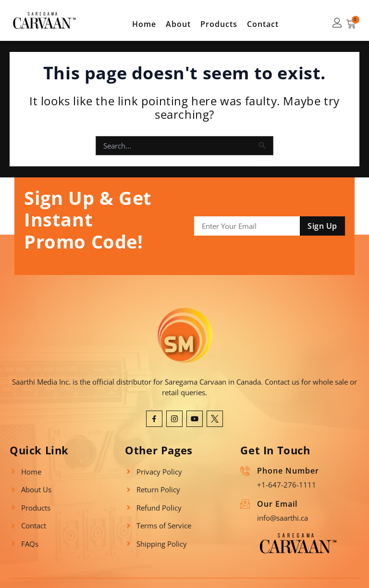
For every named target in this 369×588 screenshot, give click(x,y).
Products (219, 24)
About (178, 24)
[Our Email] (245, 504)
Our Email (277, 504)
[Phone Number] (245, 471)
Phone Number (288, 471)
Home (144, 24)
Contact (263, 24)
